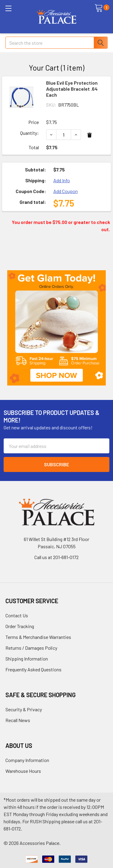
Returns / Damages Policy (31, 648)
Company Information (27, 760)
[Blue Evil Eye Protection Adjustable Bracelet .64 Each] (64, 135)
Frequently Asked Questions (33, 669)
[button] (56, 328)
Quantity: (30, 133)
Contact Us (17, 615)
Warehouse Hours (23, 771)
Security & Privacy (24, 709)
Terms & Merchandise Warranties (38, 637)
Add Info (62, 180)
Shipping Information (27, 659)
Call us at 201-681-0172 (56, 557)
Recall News (18, 720)
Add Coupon (66, 191)
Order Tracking (20, 626)
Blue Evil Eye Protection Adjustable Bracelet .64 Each (72, 89)
